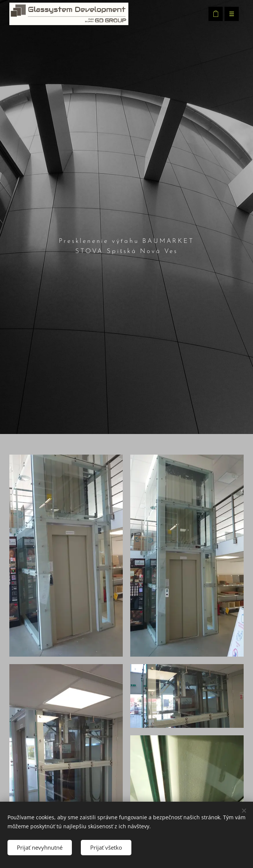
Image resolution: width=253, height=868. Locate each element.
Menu (229, 14)
